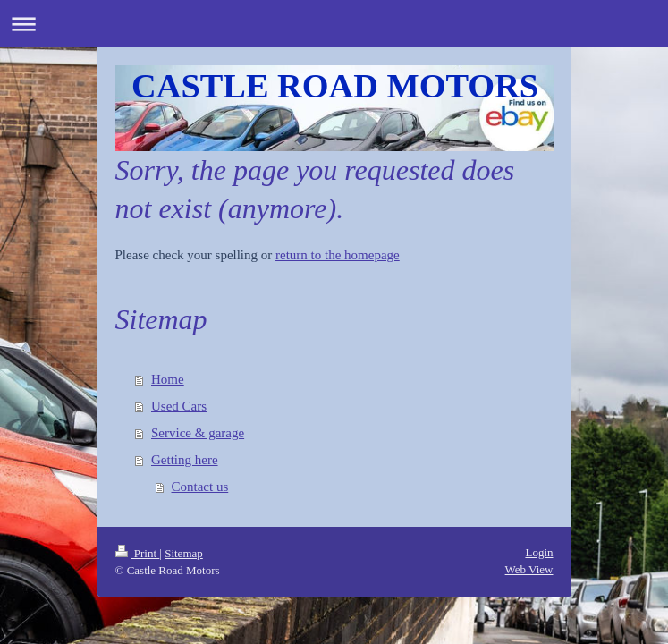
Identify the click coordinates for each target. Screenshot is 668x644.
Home (168, 379)
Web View (529, 569)
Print (138, 553)
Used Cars (179, 406)
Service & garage (198, 433)
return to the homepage (338, 255)
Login (539, 552)
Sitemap (184, 553)
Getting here (185, 460)
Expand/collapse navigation (334, 24)
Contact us (200, 487)
